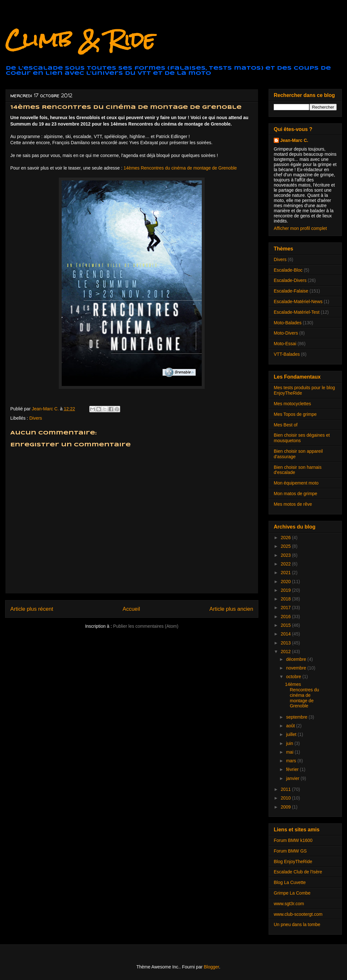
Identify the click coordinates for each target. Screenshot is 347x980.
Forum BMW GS (290, 851)
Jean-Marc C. (294, 140)
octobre (294, 677)
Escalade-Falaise (291, 291)
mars (292, 761)
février (293, 769)
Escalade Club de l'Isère (298, 872)
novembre (297, 668)
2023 (286, 555)
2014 (286, 634)
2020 (286, 582)
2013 (286, 643)
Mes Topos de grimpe (295, 414)
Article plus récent (32, 609)
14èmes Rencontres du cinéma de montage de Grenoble (180, 168)
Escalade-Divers (290, 280)
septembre (297, 717)
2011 (286, 789)
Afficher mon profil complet (300, 228)
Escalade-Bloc (288, 270)
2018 (286, 599)
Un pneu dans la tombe (297, 924)
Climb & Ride (80, 40)
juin (290, 743)
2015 (286, 625)
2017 (286, 608)
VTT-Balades (287, 354)
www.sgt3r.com (289, 904)
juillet (292, 734)
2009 (286, 807)
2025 (286, 546)
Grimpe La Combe (292, 893)
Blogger (211, 967)
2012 (286, 652)
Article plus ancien (231, 609)
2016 (286, 617)
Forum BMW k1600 (293, 840)
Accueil (131, 609)
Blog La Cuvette (290, 882)
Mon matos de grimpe (295, 494)
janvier (293, 778)
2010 (286, 798)
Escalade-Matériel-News (298, 302)
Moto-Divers (286, 333)
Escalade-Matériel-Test (297, 312)
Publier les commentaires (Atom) (146, 626)
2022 (286, 564)
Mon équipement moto (296, 483)
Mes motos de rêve (293, 504)
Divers (36, 418)
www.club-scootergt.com (298, 914)
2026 (286, 538)
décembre (297, 659)
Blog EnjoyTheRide (293, 862)
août (291, 726)
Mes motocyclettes (292, 404)
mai (290, 752)
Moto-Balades (288, 323)
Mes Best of (286, 425)
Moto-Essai (285, 344)
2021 (286, 573)
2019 (286, 590)
